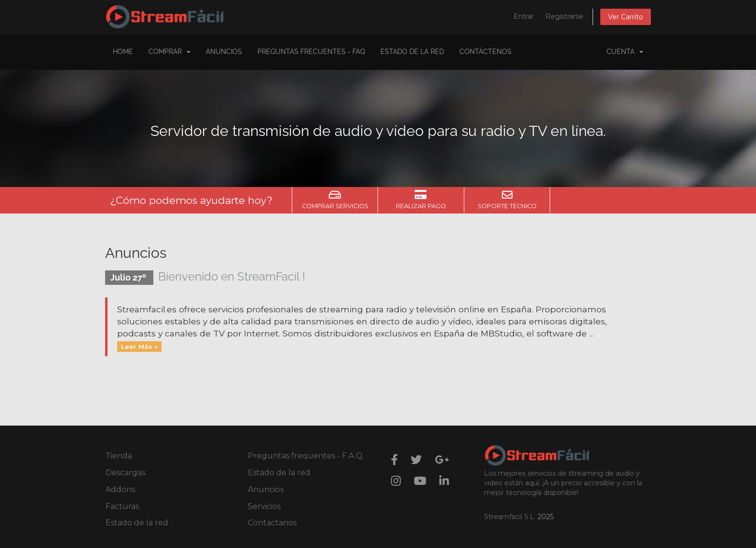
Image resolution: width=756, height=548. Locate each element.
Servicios (264, 506)
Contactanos (272, 523)
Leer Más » (139, 346)
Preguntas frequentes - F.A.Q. (306, 456)
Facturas (122, 506)
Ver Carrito (626, 17)
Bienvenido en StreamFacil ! (232, 276)
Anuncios (224, 52)
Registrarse (564, 16)
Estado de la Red (412, 52)
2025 (546, 517)
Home (123, 52)
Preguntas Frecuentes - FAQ (311, 52)
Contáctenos (486, 52)
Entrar (524, 16)
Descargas (125, 473)
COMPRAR (169, 52)
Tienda (119, 456)
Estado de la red (137, 523)
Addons (120, 489)
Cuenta (625, 52)
